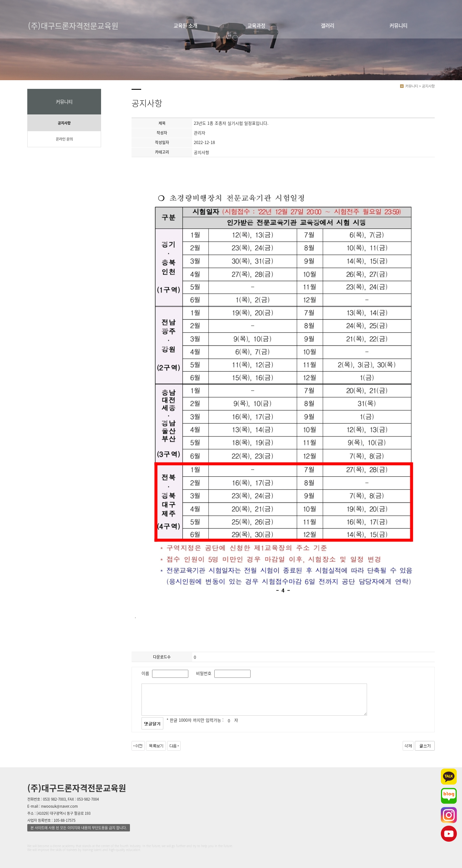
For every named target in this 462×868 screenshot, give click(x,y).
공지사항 (64, 123)
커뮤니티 (398, 26)
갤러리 (328, 26)
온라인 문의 (64, 139)
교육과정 (256, 26)
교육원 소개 (185, 26)
